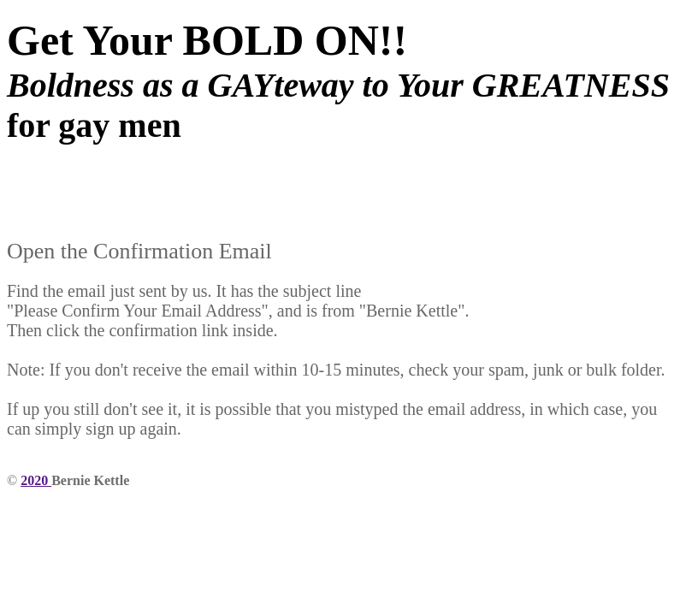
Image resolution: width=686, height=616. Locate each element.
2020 (36, 480)
